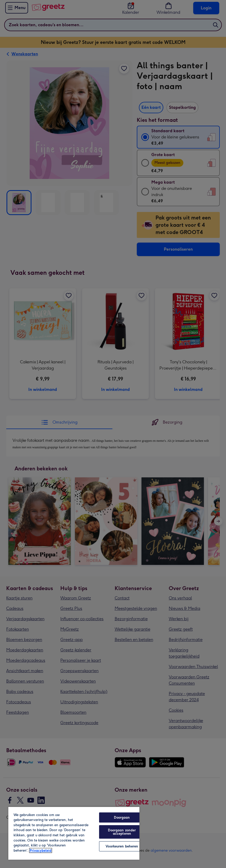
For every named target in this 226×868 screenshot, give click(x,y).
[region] (74, 833)
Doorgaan (122, 817)
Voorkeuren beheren (122, 846)
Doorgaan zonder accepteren (122, 832)
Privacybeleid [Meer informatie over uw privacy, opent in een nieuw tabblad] (41, 850)
